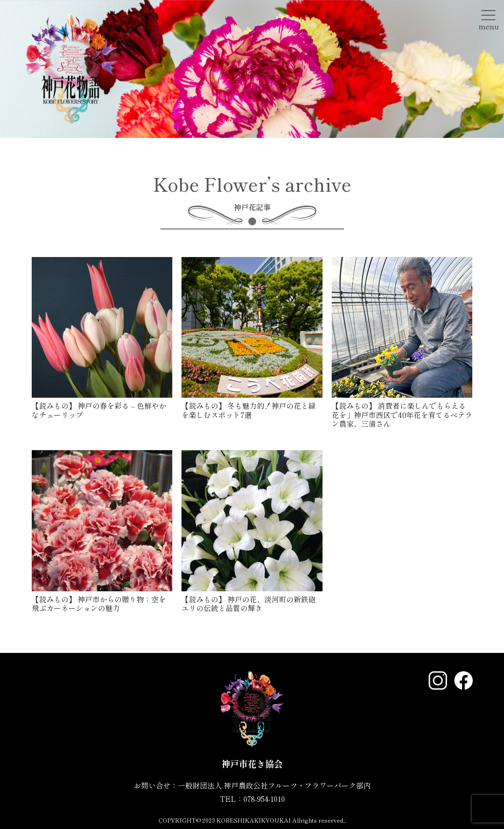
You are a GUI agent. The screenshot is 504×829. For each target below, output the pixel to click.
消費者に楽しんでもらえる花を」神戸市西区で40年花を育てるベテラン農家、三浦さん (402, 414)
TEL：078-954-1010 (252, 799)
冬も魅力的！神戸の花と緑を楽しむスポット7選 (249, 410)
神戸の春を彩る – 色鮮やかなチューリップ (99, 410)
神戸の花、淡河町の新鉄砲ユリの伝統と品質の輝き (249, 603)
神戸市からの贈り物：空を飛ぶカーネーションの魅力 (99, 603)
